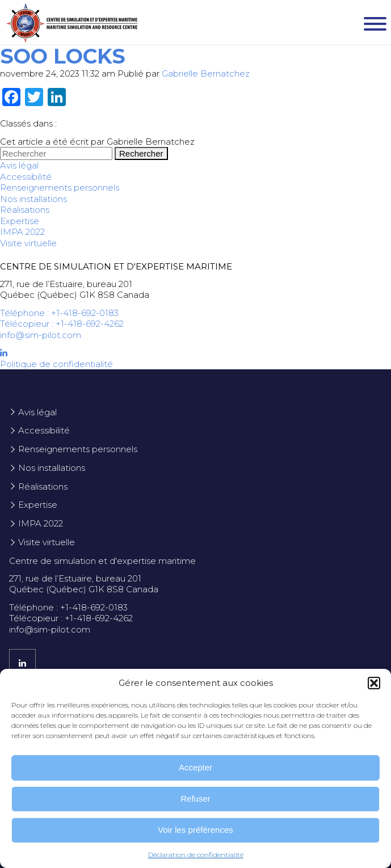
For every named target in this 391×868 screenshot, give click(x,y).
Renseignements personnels (60, 187)
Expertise (20, 221)
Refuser (195, 799)
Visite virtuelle (28, 243)
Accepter (195, 767)
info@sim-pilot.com (41, 335)
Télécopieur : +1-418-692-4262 (62, 324)
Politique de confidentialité (56, 364)
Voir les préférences (195, 830)
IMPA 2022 (22, 232)
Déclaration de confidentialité (196, 855)
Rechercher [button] (141, 153)
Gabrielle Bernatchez (206, 73)
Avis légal (19, 165)
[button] (374, 683)
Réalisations (25, 210)
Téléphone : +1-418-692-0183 (59, 313)
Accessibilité (26, 177)
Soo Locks (63, 56)
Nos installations (33, 199)
